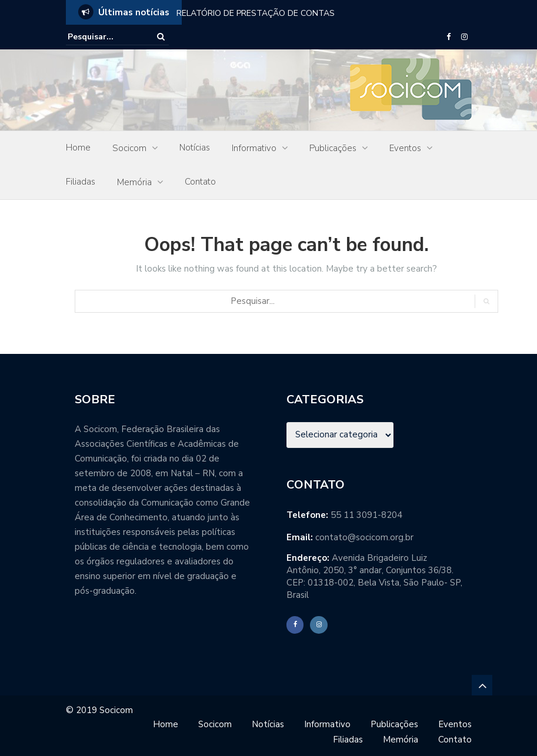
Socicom (129, 148)
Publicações (333, 148)
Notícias (195, 148)
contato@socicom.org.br (364, 537)
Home (78, 148)
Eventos (405, 148)
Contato (200, 182)
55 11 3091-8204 (366, 515)
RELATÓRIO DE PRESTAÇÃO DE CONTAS (256, 13)
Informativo (254, 148)
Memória (134, 182)
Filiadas (81, 182)
